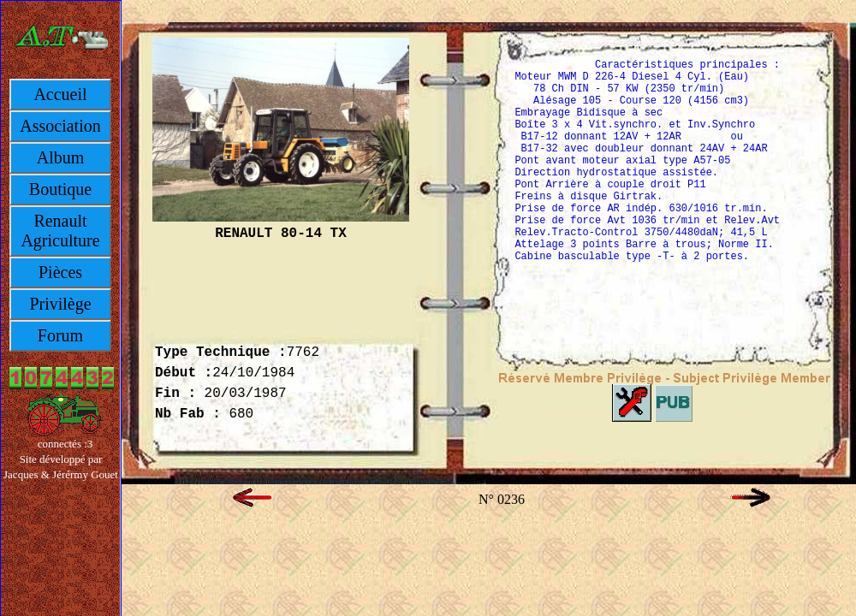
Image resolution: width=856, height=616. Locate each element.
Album (61, 157)
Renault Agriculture (60, 231)
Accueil (60, 94)
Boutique (60, 189)
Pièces (60, 272)
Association (60, 126)
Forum (60, 335)
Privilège (60, 304)
